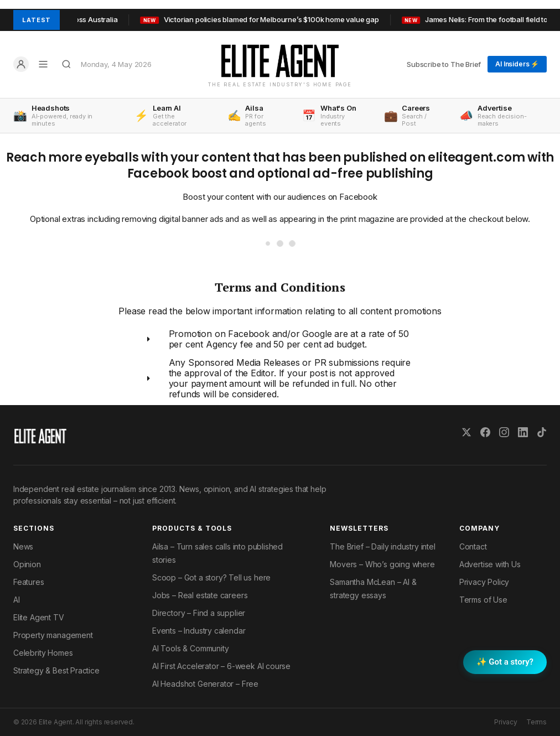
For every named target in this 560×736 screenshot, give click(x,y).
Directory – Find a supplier (199, 613)
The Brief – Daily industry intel (382, 546)
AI (17, 600)
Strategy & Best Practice (56, 670)
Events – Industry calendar (199, 631)
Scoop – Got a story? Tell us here (211, 577)
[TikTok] (542, 432)
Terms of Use (483, 600)
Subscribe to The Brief (444, 64)
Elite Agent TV (39, 617)
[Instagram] (504, 432)
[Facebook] (485, 432)
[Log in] (21, 64)
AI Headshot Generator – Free (205, 684)
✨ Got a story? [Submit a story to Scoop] (505, 662)
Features (29, 582)
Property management (53, 635)
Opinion (27, 564)
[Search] (66, 64)
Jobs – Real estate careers (200, 595)
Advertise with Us (490, 564)
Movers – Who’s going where (382, 564)
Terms (536, 722)
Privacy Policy (484, 582)
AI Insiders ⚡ (517, 64)
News (23, 546)
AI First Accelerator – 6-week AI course (221, 666)
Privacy (506, 722)
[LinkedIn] (523, 432)
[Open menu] (43, 64)
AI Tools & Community (190, 648)
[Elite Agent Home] (280, 61)
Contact (473, 546)
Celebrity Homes (43, 653)
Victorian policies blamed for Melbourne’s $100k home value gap (269, 19)
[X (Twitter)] (466, 432)
